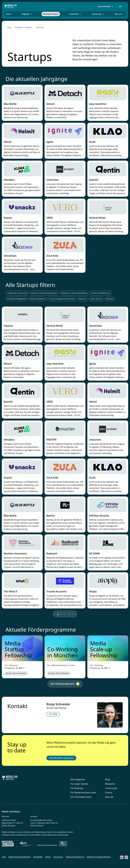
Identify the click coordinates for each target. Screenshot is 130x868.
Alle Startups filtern (30, 285)
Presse (48, 858)
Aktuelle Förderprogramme (41, 630)
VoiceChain (10, 256)
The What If (10, 591)
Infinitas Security (99, 516)
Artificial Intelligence (17, 299)
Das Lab (109, 798)
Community (111, 790)
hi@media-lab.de (9, 822)
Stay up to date (17, 748)
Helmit (8, 142)
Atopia (93, 591)
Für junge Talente (79, 785)
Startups (110, 299)
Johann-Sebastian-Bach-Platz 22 (44, 824)
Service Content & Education (44, 293)
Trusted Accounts (56, 591)
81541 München (9, 827)
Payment (83, 299)
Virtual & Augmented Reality (62, 299)
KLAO (92, 142)
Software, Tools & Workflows (74, 293)
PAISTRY (51, 440)
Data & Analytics (38, 299)
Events (109, 794)
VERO (50, 218)
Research (110, 785)
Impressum (58, 858)
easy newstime (98, 104)
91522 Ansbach (37, 827)
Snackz (8, 218)
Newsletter (38, 858)
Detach (50, 104)
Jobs (4, 858)
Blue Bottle (10, 104)
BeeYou (51, 516)
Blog (108, 781)
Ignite (50, 142)
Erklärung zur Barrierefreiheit (99, 858)
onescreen (52, 180)
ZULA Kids (52, 256)
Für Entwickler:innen (81, 798)
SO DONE (94, 553)
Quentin (94, 180)
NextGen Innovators (15, 553)
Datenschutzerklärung (75, 858)
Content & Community (17, 293)
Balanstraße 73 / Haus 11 (12, 824)
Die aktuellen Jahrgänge (36, 79)
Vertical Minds (97, 218)
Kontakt (17, 706)
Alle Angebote (78, 781)
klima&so (9, 180)
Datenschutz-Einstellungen (20, 858)
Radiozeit (52, 553)
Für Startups (77, 790)
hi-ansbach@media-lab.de (41, 822)
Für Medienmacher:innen (83, 794)
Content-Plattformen (101, 293)
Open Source (96, 299)
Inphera (8, 326)
